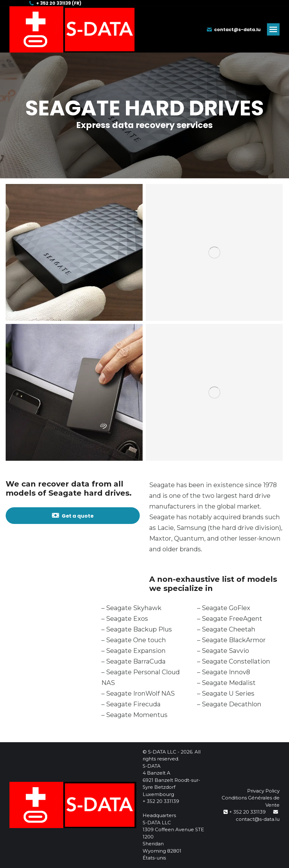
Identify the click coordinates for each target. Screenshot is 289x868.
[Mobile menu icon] (273, 29)
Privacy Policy (263, 791)
